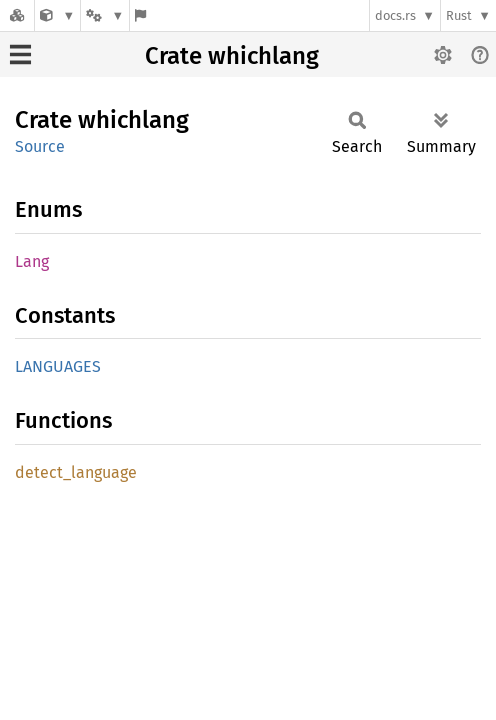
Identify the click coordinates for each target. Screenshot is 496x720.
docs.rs (395, 15)
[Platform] (105, 15)
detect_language (76, 472)
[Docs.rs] (17, 15)
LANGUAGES (58, 366)
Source (40, 146)
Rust (459, 15)
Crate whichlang (232, 56)
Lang (32, 261)
